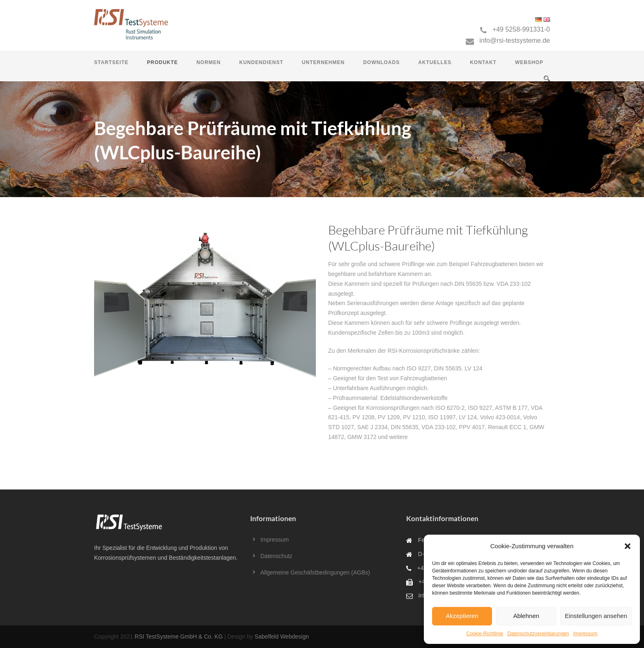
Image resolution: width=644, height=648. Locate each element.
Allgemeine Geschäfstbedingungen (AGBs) (315, 572)
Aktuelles (435, 62)
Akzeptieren (462, 616)
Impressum (585, 634)
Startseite (111, 62)
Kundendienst (261, 62)
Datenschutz (276, 556)
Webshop (529, 62)
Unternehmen (323, 62)
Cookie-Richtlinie (485, 634)
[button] (628, 546)
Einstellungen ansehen (596, 616)
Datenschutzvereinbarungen (538, 634)
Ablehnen (526, 616)
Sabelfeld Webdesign (282, 637)
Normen (208, 62)
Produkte (162, 62)
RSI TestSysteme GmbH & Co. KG (179, 637)
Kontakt (483, 62)
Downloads (381, 62)
